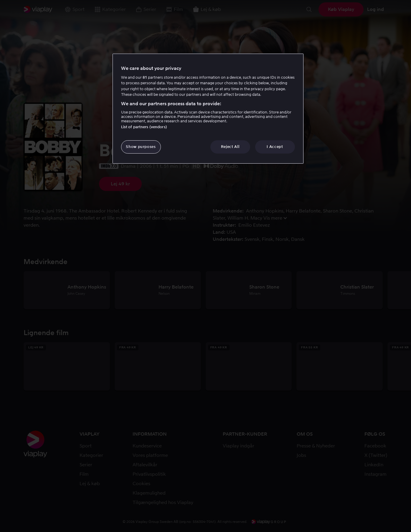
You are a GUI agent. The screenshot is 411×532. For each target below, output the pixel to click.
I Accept (275, 147)
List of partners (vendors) (144, 127)
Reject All (230, 147)
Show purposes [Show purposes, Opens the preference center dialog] (141, 147)
